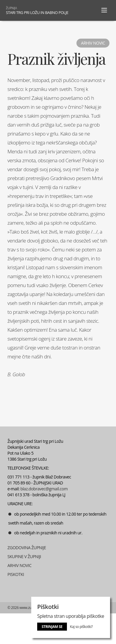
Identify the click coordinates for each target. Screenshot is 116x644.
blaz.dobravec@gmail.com (44, 489)
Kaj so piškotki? (81, 627)
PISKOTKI (16, 574)
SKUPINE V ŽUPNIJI (24, 556)
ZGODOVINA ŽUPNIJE (27, 548)
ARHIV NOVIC (19, 565)
